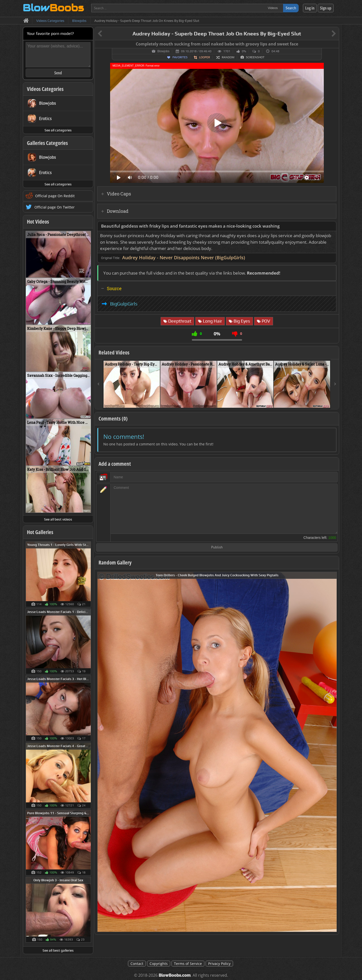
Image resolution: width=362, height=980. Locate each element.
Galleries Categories (47, 143)
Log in (310, 8)
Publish (217, 548)
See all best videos (58, 519)
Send (58, 73)
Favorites (180, 57)
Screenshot (255, 57)
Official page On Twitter (55, 207)
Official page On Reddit (55, 196)
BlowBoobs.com (175, 975)
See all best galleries (58, 950)
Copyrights (159, 964)
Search (291, 8)
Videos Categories (45, 89)
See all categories (58, 130)
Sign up (326, 8)
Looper (205, 57)
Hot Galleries (40, 532)
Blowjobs (163, 51)
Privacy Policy (219, 964)
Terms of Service (188, 964)
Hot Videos (38, 222)
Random (228, 57)
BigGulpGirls (124, 304)
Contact (137, 964)
